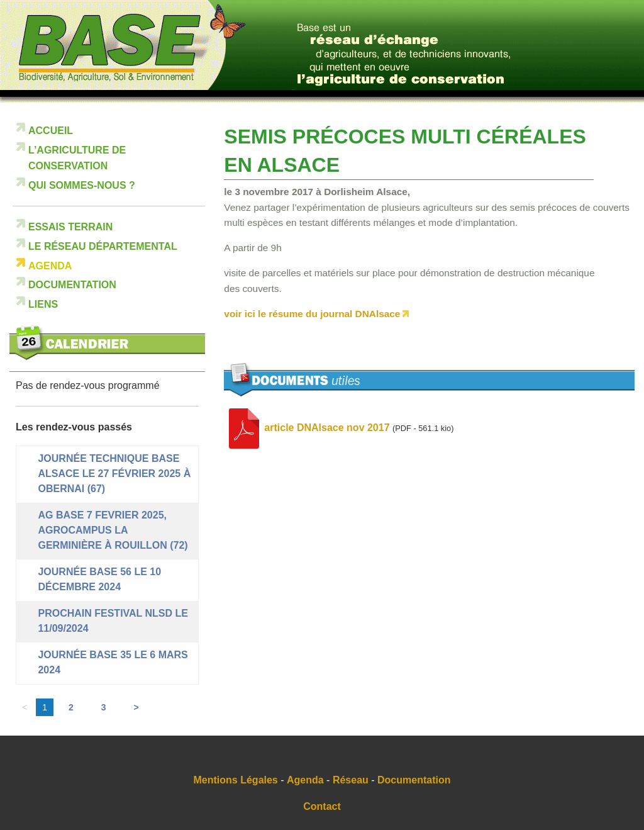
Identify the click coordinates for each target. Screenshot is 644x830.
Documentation (72, 285)
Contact (322, 806)
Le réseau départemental (103, 246)
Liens (43, 304)
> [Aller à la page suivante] (136, 707)
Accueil (51, 131)
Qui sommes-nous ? (82, 185)
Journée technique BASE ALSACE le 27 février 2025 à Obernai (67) (114, 474)
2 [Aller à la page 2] (71, 707)
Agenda (50, 266)
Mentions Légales (236, 780)
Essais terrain (70, 227)
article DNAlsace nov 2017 (327, 428)
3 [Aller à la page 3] (104, 707)
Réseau (351, 780)
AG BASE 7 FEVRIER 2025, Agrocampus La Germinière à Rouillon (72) (113, 530)
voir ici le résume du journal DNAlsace (312, 314)
